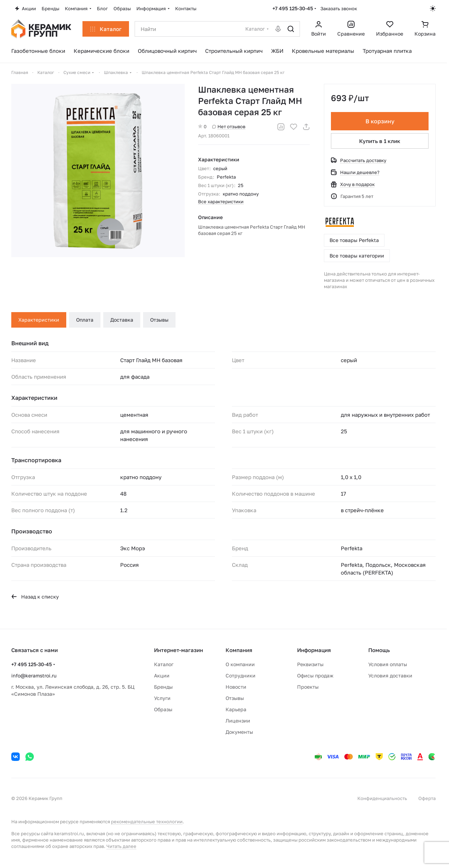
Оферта (427, 798)
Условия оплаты (388, 664)
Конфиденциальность (382, 798)
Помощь (379, 650)
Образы (163, 709)
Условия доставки (390, 675)
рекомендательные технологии (147, 821)
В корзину (380, 121)
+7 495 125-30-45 (293, 8)
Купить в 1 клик (380, 141)
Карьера (236, 709)
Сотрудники (241, 675)
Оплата (85, 320)
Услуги (162, 698)
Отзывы (159, 320)
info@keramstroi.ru (34, 675)
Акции (162, 675)
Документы (239, 732)
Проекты (308, 687)
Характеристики (39, 320)
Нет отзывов (229, 126)
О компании (240, 664)
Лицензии (238, 721)
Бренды (163, 687)
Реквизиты (310, 664)
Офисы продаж (315, 675)
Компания (239, 650)
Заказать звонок (339, 8)
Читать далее (121, 846)
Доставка (122, 320)
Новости (236, 687)
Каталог (164, 664)
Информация (314, 650)
